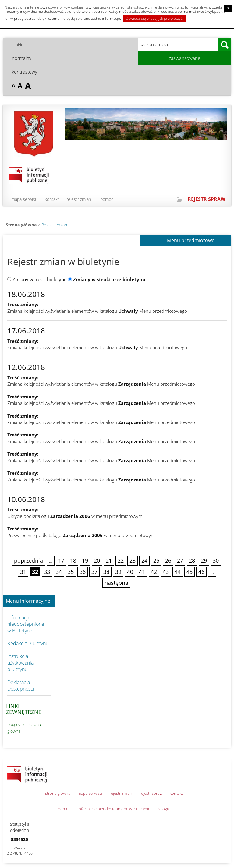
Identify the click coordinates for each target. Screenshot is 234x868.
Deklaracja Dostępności (21, 685)
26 (168, 560)
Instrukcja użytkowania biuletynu (20, 663)
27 (180, 560)
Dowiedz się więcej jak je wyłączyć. (155, 18)
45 (190, 572)
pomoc (107, 199)
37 (94, 572)
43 (166, 572)
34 (59, 572)
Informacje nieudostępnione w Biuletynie (26, 624)
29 (204, 560)
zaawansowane (184, 58)
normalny (22, 58)
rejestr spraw (151, 793)
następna (116, 583)
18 (73, 560)
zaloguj (164, 809)
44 (178, 572)
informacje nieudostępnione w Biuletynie (114, 809)
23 (133, 560)
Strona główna (21, 225)
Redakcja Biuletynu (28, 643)
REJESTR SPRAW (206, 199)
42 (154, 572)
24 (144, 560)
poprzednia (28, 560)
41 (142, 572)
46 (201, 572)
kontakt (52, 199)
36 (83, 572)
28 (192, 560)
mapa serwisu (24, 199)
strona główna (58, 793)
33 (47, 572)
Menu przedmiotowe (191, 241)
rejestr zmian (79, 199)
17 (61, 560)
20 (97, 560)
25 (156, 560)
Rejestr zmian (54, 225)
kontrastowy (25, 72)
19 (85, 560)
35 (71, 572)
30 (216, 560)
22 (121, 560)
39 (118, 572)
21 (109, 560)
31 (23, 572)
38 (106, 572)
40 (130, 572)
